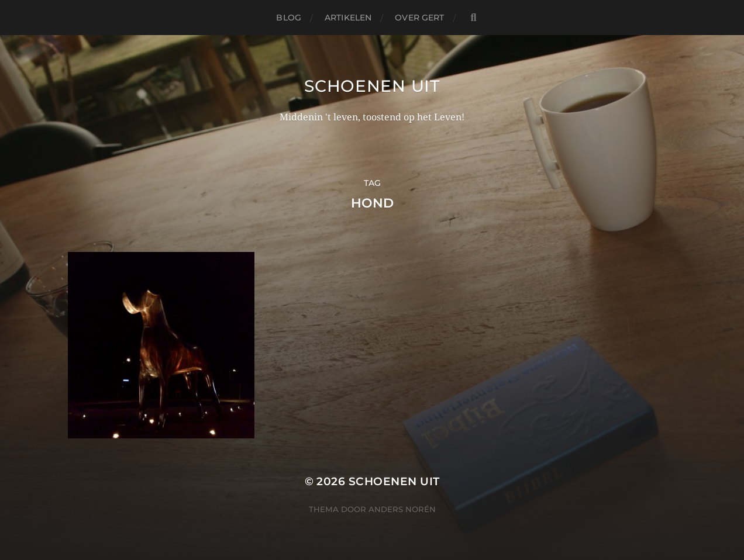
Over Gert (419, 18)
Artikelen (348, 18)
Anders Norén (402, 509)
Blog (289, 18)
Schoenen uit (372, 86)
